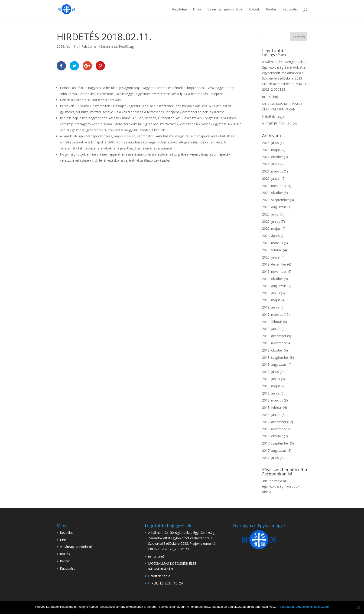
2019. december (274, 264)
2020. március (273, 243)
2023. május (271, 150)
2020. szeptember (276, 200)
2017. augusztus (274, 450)
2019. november (274, 271)
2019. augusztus (274, 286)
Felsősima (89, 46)
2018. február (272, 407)
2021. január (271, 178)
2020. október (273, 193)
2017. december (274, 422)
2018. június (271, 379)
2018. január (271, 415)
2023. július (270, 143)
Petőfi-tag (126, 46)
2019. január (271, 329)
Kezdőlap (180, 10)
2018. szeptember (276, 357)
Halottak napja (273, 116)
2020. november (274, 186)
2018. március (273, 400)
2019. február (272, 322)
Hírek (197, 10)
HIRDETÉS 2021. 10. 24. (280, 124)
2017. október (273, 436)
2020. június (271, 221)
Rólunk (254, 10)
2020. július (270, 214)
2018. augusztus (274, 364)
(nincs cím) (270, 97)
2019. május (271, 300)
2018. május (271, 386)
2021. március (273, 171)
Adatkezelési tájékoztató (312, 607)
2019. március (273, 314)
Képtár (271, 10)
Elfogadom (287, 607)
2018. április (271, 393)
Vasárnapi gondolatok (225, 10)
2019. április (271, 307)
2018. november (274, 343)
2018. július (270, 372)
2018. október (273, 350)
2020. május (271, 228)
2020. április (271, 236)
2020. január (271, 257)
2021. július (270, 164)
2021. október (273, 157)
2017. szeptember (276, 443)
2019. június (271, 293)
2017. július (270, 458)
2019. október (273, 279)
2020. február (272, 250)
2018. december (274, 336)
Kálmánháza (108, 46)
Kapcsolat (290, 10)
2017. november (274, 429)
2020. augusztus (274, 207)
